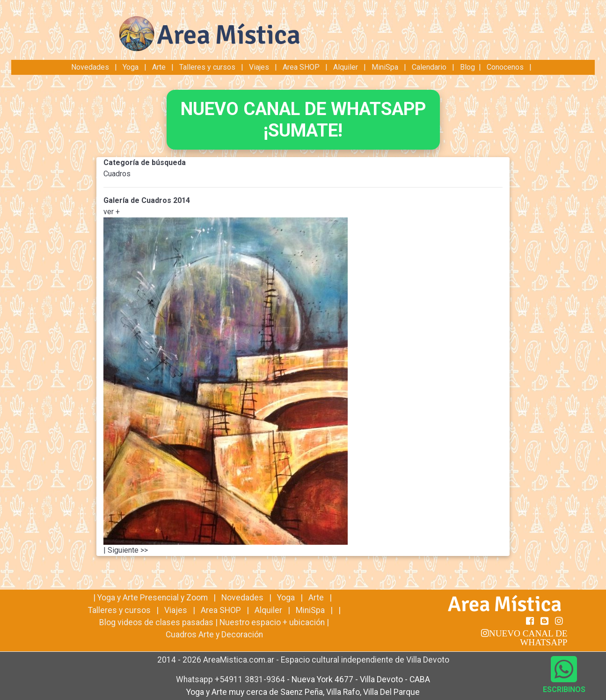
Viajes (259, 67)
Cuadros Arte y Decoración (214, 635)
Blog (467, 67)
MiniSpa (385, 67)
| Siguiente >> (126, 550)
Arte (159, 67)
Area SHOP (301, 67)
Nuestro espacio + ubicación (272, 622)
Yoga (131, 67)
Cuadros (117, 174)
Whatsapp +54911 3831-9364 (231, 679)
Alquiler (346, 67)
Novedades (91, 67)
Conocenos (505, 67)
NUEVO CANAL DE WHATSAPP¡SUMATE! (303, 119)
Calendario (429, 67)
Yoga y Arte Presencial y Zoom (153, 598)
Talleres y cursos (207, 67)
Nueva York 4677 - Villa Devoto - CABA (361, 679)
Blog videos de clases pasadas (156, 622)
